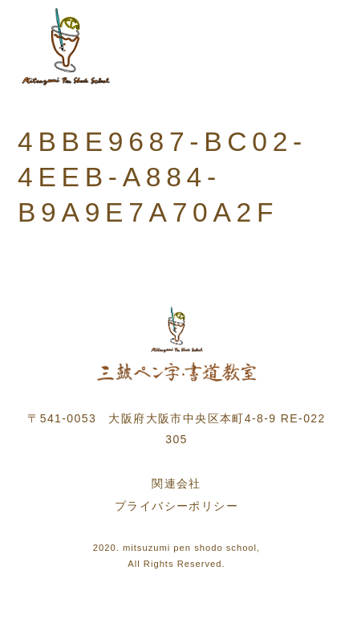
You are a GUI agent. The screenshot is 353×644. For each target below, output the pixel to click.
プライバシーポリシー (176, 506)
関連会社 (176, 483)
